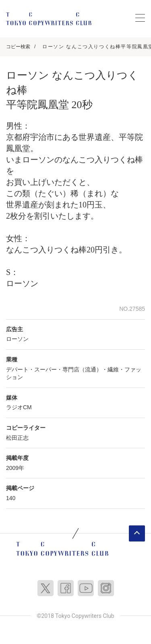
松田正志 (17, 438)
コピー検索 (18, 47)
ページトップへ (137, 533)
